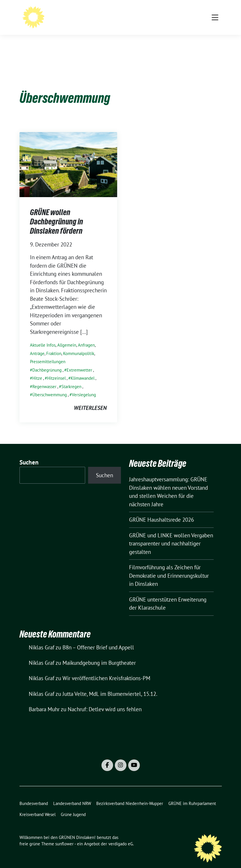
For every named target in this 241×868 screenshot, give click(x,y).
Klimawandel (83, 369)
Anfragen (86, 336)
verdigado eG (121, 835)
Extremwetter (79, 361)
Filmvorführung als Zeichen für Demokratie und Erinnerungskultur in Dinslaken (169, 567)
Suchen (29, 453)
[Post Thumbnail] (68, 155)
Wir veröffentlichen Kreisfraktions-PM (106, 669)
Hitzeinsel (56, 369)
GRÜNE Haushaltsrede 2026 (161, 511)
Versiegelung (84, 386)
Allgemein (67, 336)
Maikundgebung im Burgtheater (99, 654)
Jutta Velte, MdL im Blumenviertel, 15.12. (110, 685)
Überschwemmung (50, 386)
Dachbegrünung (47, 361)
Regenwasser (44, 378)
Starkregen (71, 378)
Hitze (37, 369)
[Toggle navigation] (215, 41)
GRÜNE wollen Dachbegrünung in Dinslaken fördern (57, 213)
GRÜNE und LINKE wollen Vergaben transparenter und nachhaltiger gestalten (171, 535)
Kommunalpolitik (79, 344)
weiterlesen (90, 399)
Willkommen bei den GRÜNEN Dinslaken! (129, 16)
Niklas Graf (42, 638)
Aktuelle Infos (43, 336)
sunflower (64, 835)
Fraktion (54, 344)
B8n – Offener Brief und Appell (98, 638)
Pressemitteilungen (48, 353)
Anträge (37, 344)
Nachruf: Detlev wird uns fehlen (105, 700)
